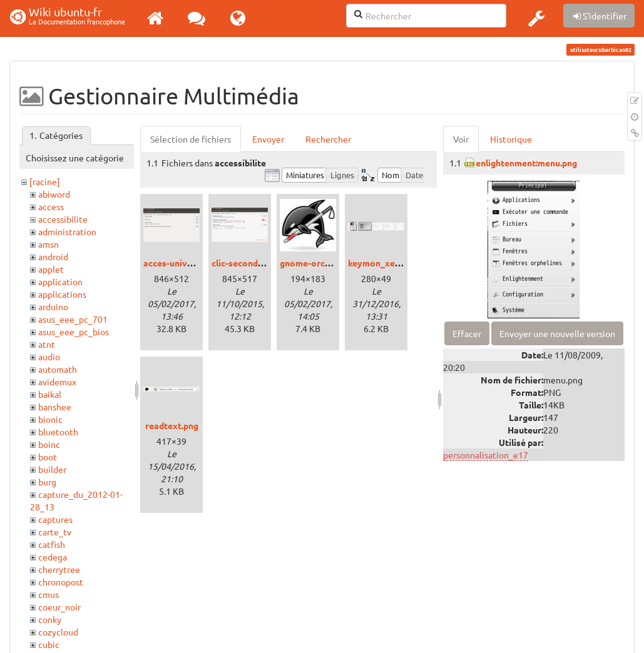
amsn (49, 244)
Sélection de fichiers (191, 139)
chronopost (61, 582)
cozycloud (58, 632)
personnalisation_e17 (486, 455)
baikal (50, 394)
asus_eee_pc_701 (73, 319)
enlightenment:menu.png (526, 163)
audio (49, 357)
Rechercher (328, 139)
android (53, 256)
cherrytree (59, 569)
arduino (53, 306)
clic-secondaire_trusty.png (266, 263)
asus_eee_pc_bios (74, 332)
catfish (52, 544)
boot (48, 457)
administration (67, 231)
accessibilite (63, 219)
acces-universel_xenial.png (199, 263)
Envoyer (268, 139)
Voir (461, 139)
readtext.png (172, 425)
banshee (55, 407)
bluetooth (58, 432)
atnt (47, 344)
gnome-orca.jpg (312, 263)
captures (55, 519)
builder (52, 469)
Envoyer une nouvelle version (557, 333)
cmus (49, 594)
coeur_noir (59, 607)
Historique (511, 139)
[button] (536, 18)
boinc (49, 444)
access (51, 206)
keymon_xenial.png (387, 263)
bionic (50, 419)
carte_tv (55, 532)
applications (62, 294)
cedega (53, 557)
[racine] (45, 181)
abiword (54, 194)
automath (58, 369)
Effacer (467, 333)
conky (50, 619)
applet (51, 269)
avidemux (57, 382)
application (60, 281)
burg (47, 482)
